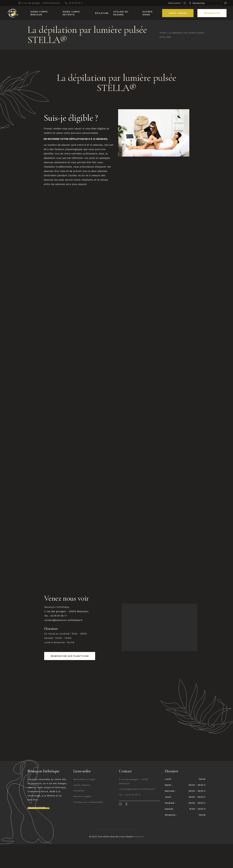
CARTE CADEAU (178, 13)
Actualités (79, 815)
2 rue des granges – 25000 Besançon (66, 635)
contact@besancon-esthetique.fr (64, 644)
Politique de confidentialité (88, 826)
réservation (212, 13)
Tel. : (122, 819)
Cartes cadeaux (82, 809)
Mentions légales (82, 820)
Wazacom (139, 860)
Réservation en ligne (84, 803)
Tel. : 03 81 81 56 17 (55, 640)
